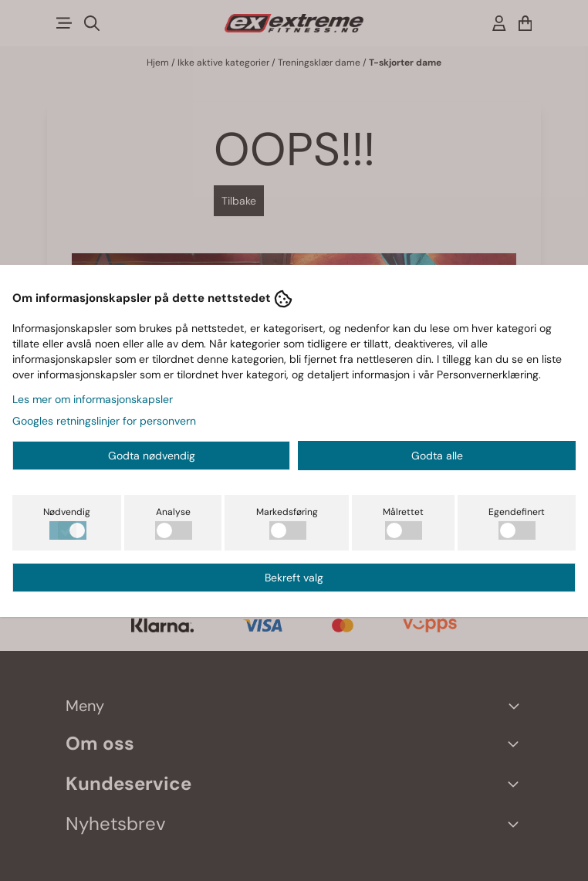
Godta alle (437, 456)
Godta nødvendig (152, 456)
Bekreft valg (294, 578)
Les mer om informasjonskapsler (93, 399)
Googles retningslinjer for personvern (104, 421)
